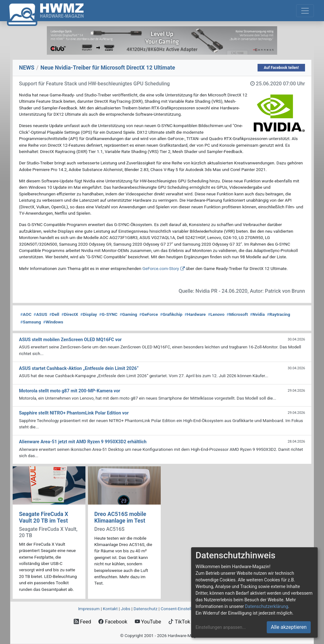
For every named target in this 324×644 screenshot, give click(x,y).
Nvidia (257, 314)
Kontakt (110, 609)
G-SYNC (108, 314)
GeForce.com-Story (161, 268)
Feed (82, 622)
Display (89, 314)
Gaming (128, 314)
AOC (26, 314)
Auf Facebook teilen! (281, 68)
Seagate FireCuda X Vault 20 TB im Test (44, 517)
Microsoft (237, 314)
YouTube (148, 622)
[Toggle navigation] (305, 11)
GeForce (149, 314)
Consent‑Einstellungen (182, 609)
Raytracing (278, 314)
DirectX (70, 314)
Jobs (126, 609)
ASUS (40, 314)
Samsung (31, 322)
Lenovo (216, 314)
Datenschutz (146, 609)
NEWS (27, 68)
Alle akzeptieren (289, 627)
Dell (54, 314)
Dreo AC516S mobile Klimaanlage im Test (120, 517)
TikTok (179, 622)
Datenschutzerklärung (266, 606)
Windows (53, 322)
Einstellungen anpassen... (221, 627)
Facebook (113, 622)
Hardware (195, 314)
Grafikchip (171, 314)
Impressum (89, 609)
